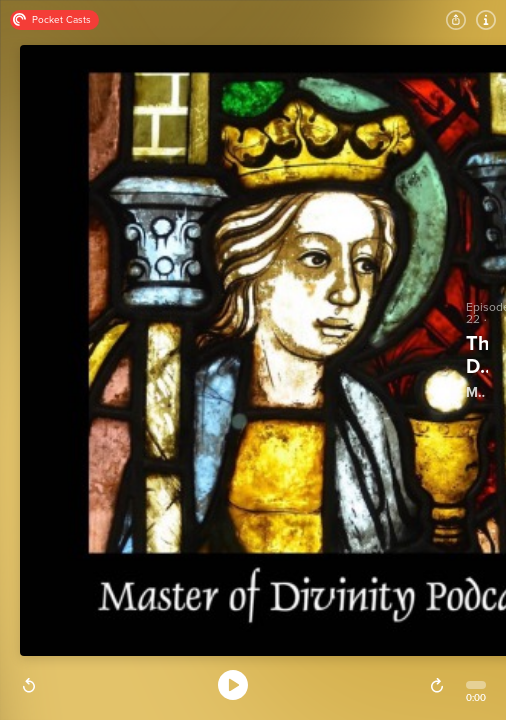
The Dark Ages (477, 356)
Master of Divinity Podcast (476, 393)
